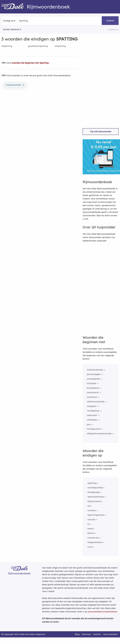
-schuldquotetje (95, 488)
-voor (90, 547)
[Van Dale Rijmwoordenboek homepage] (14, 7)
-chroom (91, 520)
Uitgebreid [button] (113, 29)
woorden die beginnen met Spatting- (30, 63)
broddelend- (93, 388)
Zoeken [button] (110, 21)
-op (89, 506)
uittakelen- (93, 420)
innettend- (92, 397)
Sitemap (86, 634)
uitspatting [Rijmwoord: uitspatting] (60, 46)
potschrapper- (94, 374)
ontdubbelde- (94, 379)
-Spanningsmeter (96, 515)
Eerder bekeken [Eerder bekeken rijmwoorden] (11, 29)
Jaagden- (92, 406)
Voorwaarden (110, 634)
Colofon (97, 634)
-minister (91, 510)
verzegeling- (93, 411)
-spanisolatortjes (95, 497)
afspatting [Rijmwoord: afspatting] (7, 46)
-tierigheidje (93, 492)
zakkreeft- (92, 415)
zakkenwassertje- (96, 402)
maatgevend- (94, 429)
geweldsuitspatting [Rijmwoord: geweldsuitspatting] (38, 46)
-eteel (90, 529)
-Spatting (92, 483)
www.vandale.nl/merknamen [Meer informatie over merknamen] (102, 612)
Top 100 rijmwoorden (101, 132)
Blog (77, 634)
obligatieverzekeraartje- (99, 433)
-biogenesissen (94, 542)
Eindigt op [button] (8, 21)
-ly (88, 524)
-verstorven (93, 538)
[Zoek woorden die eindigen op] (33, 21)
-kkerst (90, 533)
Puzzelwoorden (15, 85)
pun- (89, 424)
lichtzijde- (92, 383)
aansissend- (93, 392)
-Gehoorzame (94, 501)
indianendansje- (95, 370)
